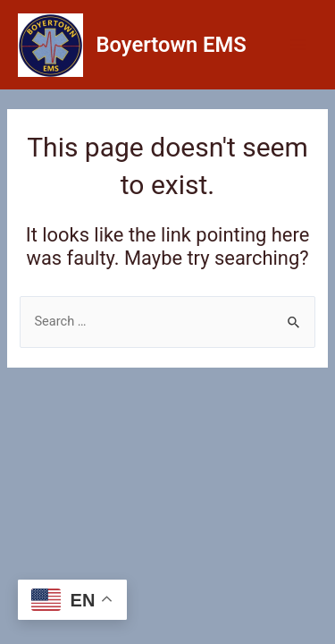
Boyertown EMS (172, 45)
